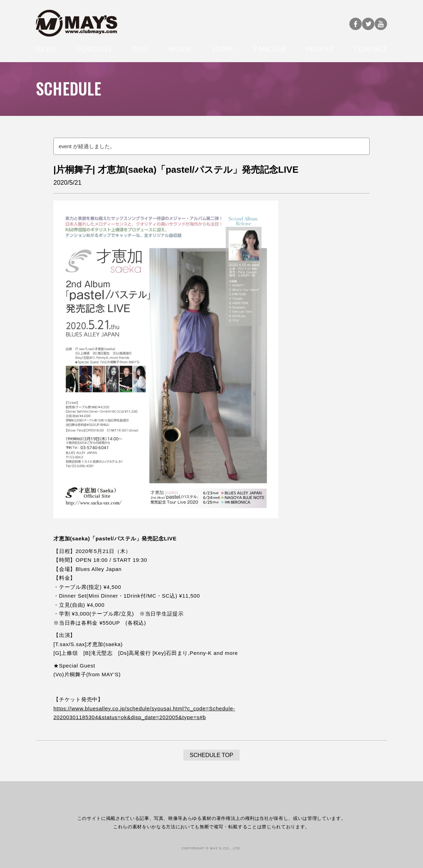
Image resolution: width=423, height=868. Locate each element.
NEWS (46, 48)
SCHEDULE (94, 48)
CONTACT (371, 48)
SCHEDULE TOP (211, 755)
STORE (223, 48)
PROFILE (320, 48)
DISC (141, 48)
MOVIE (180, 48)
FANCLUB (270, 48)
